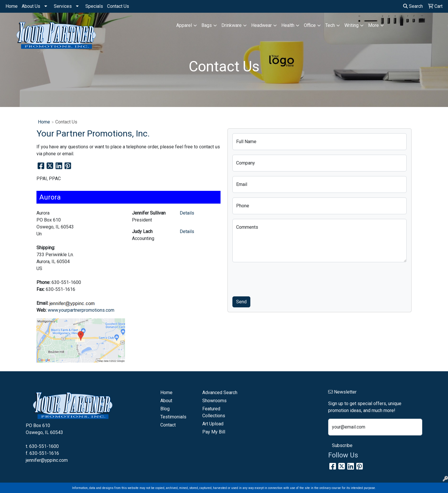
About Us (31, 6)
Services (63, 6)
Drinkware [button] (232, 25)
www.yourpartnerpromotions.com (81, 310)
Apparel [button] (184, 25)
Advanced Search (220, 393)
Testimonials (173, 417)
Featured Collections (214, 412)
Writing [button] (351, 25)
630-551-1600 (44, 446)
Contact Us (118, 6)
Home (12, 6)
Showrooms (214, 401)
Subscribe (342, 445)
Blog (165, 409)
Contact (168, 425)
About (166, 401)
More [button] (373, 25)
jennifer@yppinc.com (47, 460)
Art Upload (213, 424)
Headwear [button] (261, 25)
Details (187, 213)
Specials (94, 6)
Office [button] (310, 25)
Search (413, 6)
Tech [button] (330, 25)
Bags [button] (207, 25)
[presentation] (276, 278)
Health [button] (288, 25)
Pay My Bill (214, 432)
